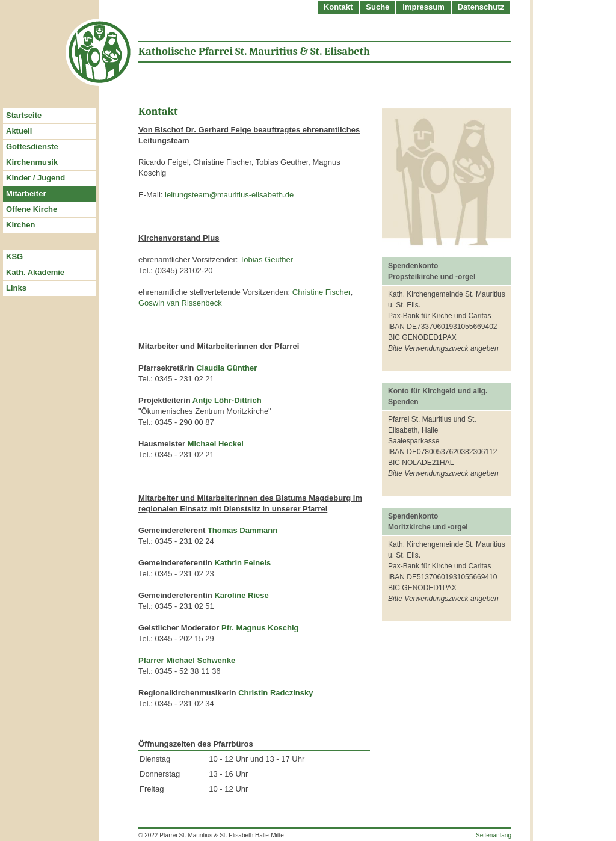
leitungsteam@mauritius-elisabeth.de (229, 195)
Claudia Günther (226, 368)
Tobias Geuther (266, 260)
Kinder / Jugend (35, 178)
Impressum (423, 7)
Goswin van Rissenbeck (180, 303)
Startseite (24, 115)
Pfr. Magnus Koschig (260, 628)
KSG (14, 257)
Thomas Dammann (242, 530)
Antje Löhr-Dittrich (227, 400)
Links (16, 288)
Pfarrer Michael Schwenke (187, 660)
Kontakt (338, 7)
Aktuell (19, 131)
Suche (377, 7)
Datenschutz (481, 7)
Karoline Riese (241, 595)
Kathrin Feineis (242, 563)
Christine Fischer (322, 292)
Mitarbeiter (26, 193)
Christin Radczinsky (276, 693)
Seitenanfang (494, 835)
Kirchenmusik (32, 162)
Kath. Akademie (35, 272)
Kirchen (20, 225)
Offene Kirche (32, 209)
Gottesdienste (32, 146)
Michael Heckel (216, 444)
